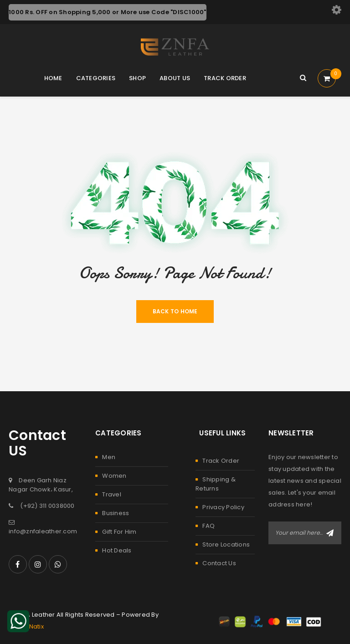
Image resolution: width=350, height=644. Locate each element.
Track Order (221, 461)
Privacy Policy (223, 507)
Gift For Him (119, 532)
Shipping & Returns (216, 484)
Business (116, 513)
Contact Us (219, 563)
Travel (112, 494)
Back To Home (175, 311)
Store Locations (226, 544)
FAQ (208, 526)
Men (109, 457)
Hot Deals (117, 550)
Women (114, 476)
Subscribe (330, 533)
